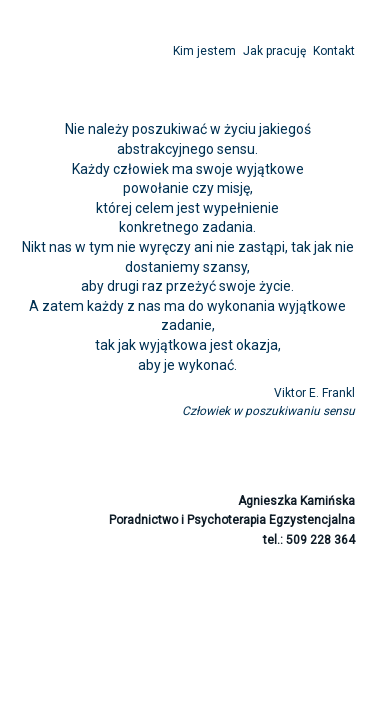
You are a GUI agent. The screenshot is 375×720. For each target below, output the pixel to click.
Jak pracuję (274, 51)
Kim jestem (204, 51)
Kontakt (334, 51)
